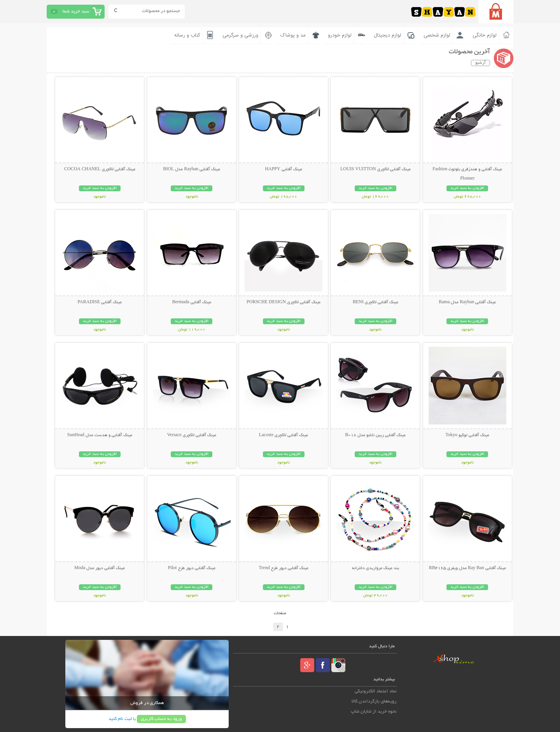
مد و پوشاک (293, 35)
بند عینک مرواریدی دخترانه (375, 568)
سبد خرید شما (76, 11)
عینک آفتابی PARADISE (100, 302)
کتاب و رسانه (187, 35)
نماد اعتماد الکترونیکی (376, 691)
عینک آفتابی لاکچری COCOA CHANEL (100, 169)
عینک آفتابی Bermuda (192, 302)
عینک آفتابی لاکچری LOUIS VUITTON (375, 169)
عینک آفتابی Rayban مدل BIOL (192, 169)
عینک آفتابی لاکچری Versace (192, 435)
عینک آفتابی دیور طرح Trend (283, 568)
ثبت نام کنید (120, 719)
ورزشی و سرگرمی (240, 35)
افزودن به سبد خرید (467, 188)
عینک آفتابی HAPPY (283, 169)
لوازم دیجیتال (388, 35)
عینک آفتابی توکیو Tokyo (468, 435)
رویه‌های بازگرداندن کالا (374, 701)
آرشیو (480, 63)
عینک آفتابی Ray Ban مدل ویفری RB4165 (467, 568)
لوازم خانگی (485, 35)
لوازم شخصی (437, 35)
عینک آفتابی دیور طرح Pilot (192, 568)
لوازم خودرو (340, 35)
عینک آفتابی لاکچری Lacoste (283, 435)
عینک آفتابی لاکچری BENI (375, 302)
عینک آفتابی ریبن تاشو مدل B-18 (375, 435)
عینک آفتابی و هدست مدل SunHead (100, 435)
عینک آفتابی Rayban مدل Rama (467, 302)
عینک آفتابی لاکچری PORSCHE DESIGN (283, 302)
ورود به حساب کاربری (161, 719)
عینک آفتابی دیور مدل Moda (100, 568)
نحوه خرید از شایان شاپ (374, 712)
